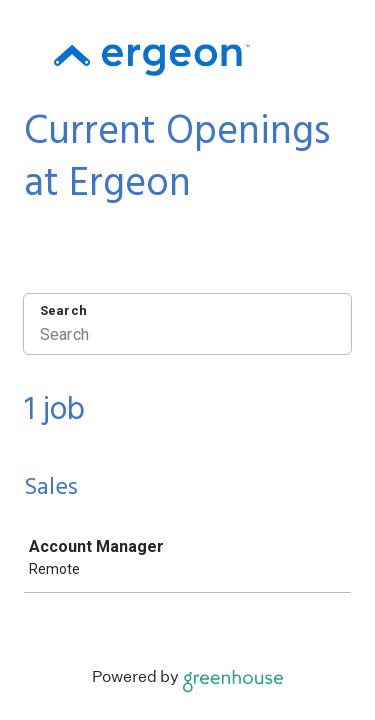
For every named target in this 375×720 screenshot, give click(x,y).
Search (63, 310)
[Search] (187, 337)
